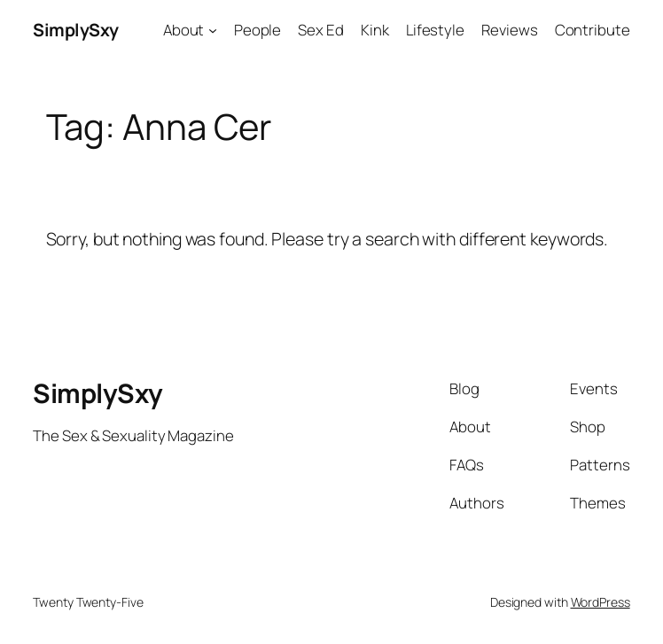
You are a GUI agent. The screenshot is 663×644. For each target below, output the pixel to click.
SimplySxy (76, 30)
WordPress (601, 602)
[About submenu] (213, 30)
